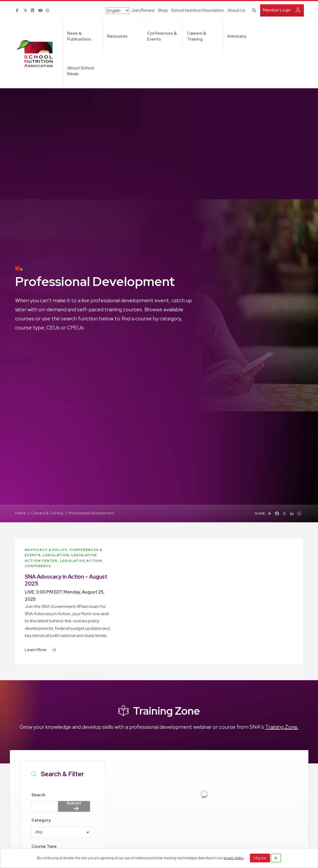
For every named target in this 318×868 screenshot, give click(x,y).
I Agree (260, 858)
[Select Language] (118, 11)
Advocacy (237, 36)
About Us (236, 10)
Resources (117, 36)
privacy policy (234, 858)
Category (41, 820)
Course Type (44, 846)
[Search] (253, 10)
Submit (74, 803)
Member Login (277, 10)
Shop (163, 10)
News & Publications (79, 36)
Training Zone (166, 711)
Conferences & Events (162, 36)
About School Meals (81, 71)
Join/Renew (143, 10)
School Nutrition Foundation (198, 10)
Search (38, 795)
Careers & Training (197, 36)
